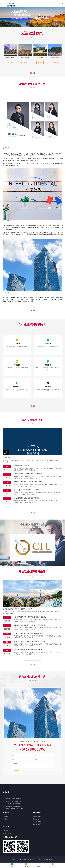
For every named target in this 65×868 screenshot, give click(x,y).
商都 (52, 848)
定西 (55, 850)
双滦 (28, 853)
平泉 (20, 853)
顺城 (39, 850)
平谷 (54, 855)
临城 (31, 855)
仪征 (2, 850)
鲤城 (46, 848)
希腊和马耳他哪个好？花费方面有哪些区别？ (28, 482)
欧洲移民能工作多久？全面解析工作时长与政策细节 (30, 601)
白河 (19, 850)
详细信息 (10, 62)
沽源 (42, 855)
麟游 (3, 853)
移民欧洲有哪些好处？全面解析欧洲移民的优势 (28, 617)
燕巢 (39, 855)
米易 (36, 850)
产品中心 (26, 865)
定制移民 (32, 406)
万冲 (34, 853)
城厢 (29, 851)
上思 (17, 855)
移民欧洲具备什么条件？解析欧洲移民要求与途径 (29, 626)
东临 (56, 851)
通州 (18, 851)
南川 (33, 848)
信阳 (2, 851)
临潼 (51, 853)
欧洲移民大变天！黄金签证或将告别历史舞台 (28, 474)
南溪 (21, 855)
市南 (12, 851)
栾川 (52, 850)
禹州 (8, 848)
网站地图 (38, 844)
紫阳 (48, 856)
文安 (19, 848)
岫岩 (9, 853)
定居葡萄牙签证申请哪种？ (22, 466)
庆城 (16, 853)
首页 (12, 865)
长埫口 (46, 855)
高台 (27, 855)
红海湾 (48, 850)
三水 (23, 848)
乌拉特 (35, 855)
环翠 (12, 850)
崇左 (31, 853)
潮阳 (13, 856)
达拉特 (37, 848)
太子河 (24, 853)
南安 (59, 851)
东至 (15, 851)
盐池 (59, 848)
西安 (49, 848)
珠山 (62, 853)
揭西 (63, 851)
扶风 (2, 855)
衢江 (6, 855)
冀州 (9, 850)
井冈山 (43, 850)
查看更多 (32, 73)
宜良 (62, 855)
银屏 (52, 851)
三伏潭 (42, 848)
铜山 (8, 851)
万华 (35, 851)
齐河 (16, 848)
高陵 (32, 850)
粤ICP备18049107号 (47, 844)
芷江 (50, 855)
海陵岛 (10, 855)
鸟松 (42, 851)
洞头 (22, 851)
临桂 (49, 851)
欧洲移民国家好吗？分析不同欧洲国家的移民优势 (29, 634)
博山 (51, 856)
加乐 (46, 851)
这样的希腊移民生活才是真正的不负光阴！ (27, 498)
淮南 (62, 848)
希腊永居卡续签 (8, 458)
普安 (39, 851)
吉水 (29, 850)
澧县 (29, 848)
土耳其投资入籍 (25, 58)
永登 (45, 853)
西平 (31, 856)
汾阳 (14, 855)
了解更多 (32, 311)
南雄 (26, 848)
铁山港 (12, 848)
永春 (22, 850)
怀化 (62, 850)
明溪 (5, 850)
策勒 (16, 856)
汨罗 (16, 850)
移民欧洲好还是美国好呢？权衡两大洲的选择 (17, 593)
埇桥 (24, 856)
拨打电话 (53, 865)
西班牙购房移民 (10, 58)
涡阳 (28, 856)
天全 (13, 853)
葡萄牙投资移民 (55, 58)
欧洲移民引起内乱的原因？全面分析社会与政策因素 (30, 609)
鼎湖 (38, 853)
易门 (41, 856)
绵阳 (32, 851)
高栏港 (58, 855)
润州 (25, 851)
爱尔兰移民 (40, 58)
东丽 (38, 856)
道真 (48, 853)
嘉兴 (56, 848)
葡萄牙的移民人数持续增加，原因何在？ (26, 490)
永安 (24, 855)
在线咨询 (39, 865)
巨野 (26, 850)
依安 (45, 856)
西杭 (55, 853)
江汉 (6, 853)
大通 (5, 851)
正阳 (58, 853)
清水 (34, 856)
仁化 (59, 850)
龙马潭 (20, 856)
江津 (41, 853)
